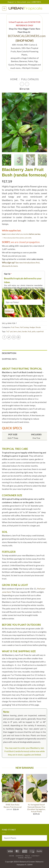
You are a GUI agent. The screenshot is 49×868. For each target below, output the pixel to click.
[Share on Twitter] (9, 337)
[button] (4, 9)
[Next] (46, 161)
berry (15, 331)
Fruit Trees (15, 327)
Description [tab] (9, 353)
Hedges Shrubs (35, 327)
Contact (35, 856)
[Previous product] (27, 84)
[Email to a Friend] (14, 337)
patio (34, 331)
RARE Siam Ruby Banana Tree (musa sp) (13, 806)
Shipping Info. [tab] (9, 359)
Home (14, 79)
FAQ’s (28, 856)
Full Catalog (30, 79)
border (25, 331)
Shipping (20, 856)
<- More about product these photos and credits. (17, 238)
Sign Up (8, 274)
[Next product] (22, 84)
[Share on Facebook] (4, 337)
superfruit (40, 331)
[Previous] (2, 797)
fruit (29, 331)
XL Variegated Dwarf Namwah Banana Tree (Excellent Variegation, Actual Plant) (36, 808)
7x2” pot (9, 331)
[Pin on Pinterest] (18, 337)
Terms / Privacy (25, 858)
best (20, 331)
